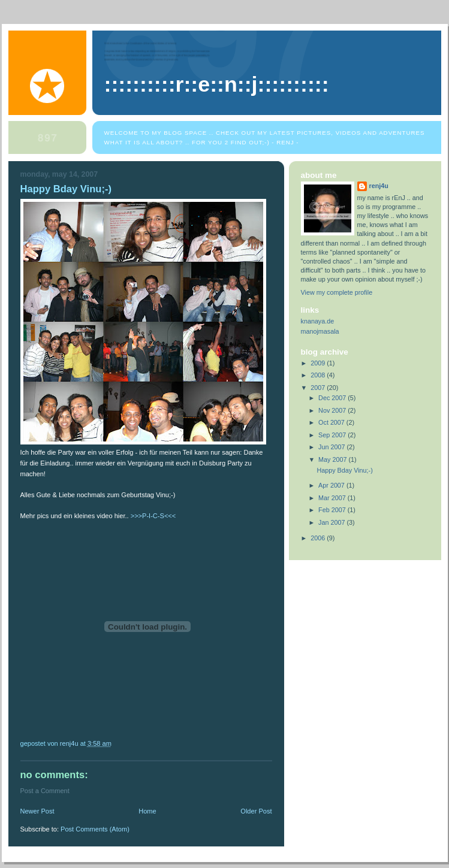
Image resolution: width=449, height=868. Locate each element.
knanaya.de (318, 321)
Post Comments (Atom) (95, 829)
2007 (319, 388)
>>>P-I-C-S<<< (153, 516)
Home (147, 811)
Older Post (256, 811)
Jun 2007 (332, 447)
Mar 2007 (333, 498)
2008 (319, 375)
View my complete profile (337, 292)
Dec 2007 (333, 398)
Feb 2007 (333, 510)
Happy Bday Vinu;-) (344, 470)
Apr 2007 (332, 485)
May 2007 (333, 459)
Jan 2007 (332, 522)
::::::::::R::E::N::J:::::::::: (217, 84)
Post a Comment (45, 791)
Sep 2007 (333, 435)
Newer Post (37, 811)
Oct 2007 (332, 422)
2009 (319, 363)
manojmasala (320, 331)
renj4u (379, 186)
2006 (319, 538)
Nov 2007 (333, 410)
